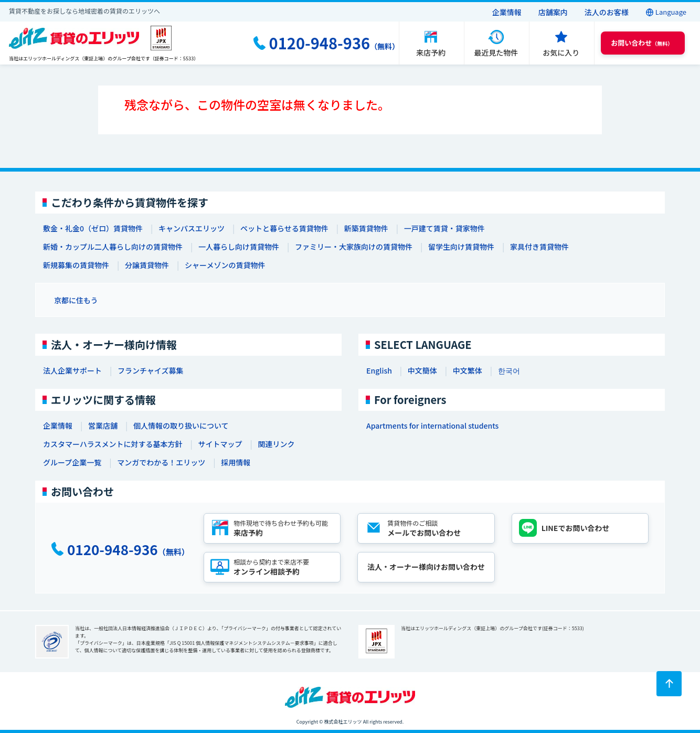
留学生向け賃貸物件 (461, 247)
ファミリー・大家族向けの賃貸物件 (354, 247)
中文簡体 (422, 370)
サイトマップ (220, 444)
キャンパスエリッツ (192, 228)
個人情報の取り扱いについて (181, 426)
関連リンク (276, 444)
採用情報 (236, 462)
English (379, 370)
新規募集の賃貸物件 (76, 265)
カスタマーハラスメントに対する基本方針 (113, 444)
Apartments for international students (432, 426)
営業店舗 (103, 426)
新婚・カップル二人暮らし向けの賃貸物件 (113, 247)
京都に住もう (76, 300)
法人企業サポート (72, 370)
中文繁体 (468, 370)
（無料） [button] (642, 43)
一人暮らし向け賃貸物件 (239, 247)
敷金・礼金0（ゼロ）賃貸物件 (93, 228)
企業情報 (507, 12)
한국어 (509, 370)
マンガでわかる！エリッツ (161, 462)
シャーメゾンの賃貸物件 (225, 265)
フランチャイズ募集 (150, 370)
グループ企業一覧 (72, 462)
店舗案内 (553, 12)
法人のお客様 (607, 12)
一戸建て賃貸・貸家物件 (444, 228)
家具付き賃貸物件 (539, 247)
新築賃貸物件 (366, 228)
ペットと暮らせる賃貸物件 (284, 228)
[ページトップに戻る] (669, 684)
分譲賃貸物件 (147, 265)
